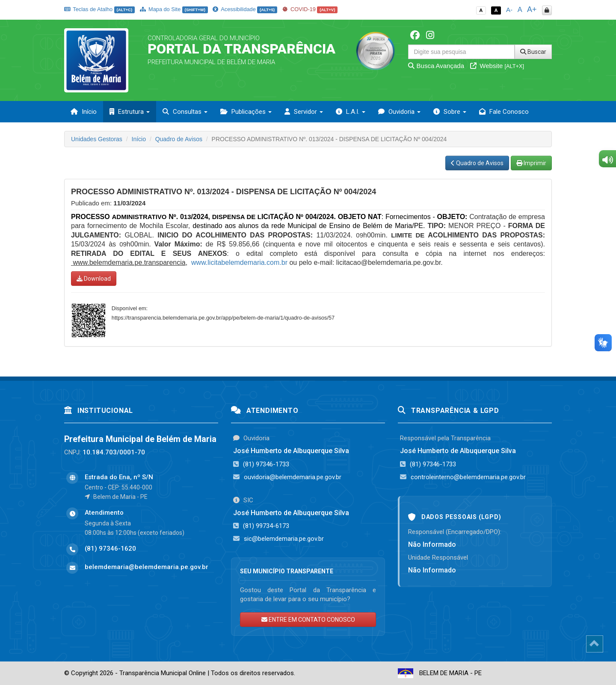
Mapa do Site (174, 9)
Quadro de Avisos (179, 139)
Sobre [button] (450, 112)
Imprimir (531, 163)
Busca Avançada (436, 66)
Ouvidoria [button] (399, 112)
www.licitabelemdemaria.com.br (239, 262)
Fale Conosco (504, 112)
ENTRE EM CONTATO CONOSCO (308, 620)
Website (497, 66)
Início (84, 112)
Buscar (533, 52)
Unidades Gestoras (97, 139)
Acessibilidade (245, 9)
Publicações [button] (246, 112)
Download (94, 279)
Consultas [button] (185, 112)
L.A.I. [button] (351, 112)
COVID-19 (310, 9)
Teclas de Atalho (99, 9)
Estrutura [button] (130, 112)
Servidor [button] (304, 112)
